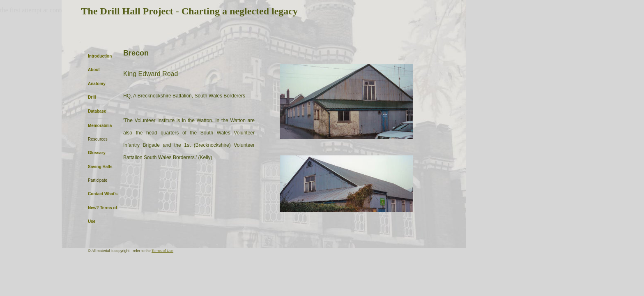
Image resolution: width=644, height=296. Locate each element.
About (94, 70)
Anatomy (97, 84)
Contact (95, 194)
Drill (92, 97)
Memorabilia (100, 126)
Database (97, 111)
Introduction (100, 56)
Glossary (97, 153)
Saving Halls (100, 167)
